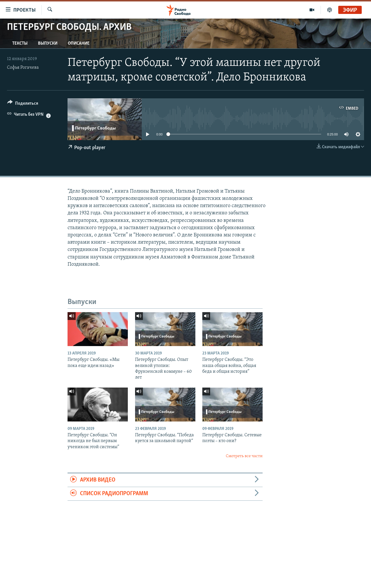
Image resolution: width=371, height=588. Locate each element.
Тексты (20, 44)
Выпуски (48, 44)
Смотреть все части (244, 456)
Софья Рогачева (23, 68)
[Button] (23, 104)
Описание (79, 44)
